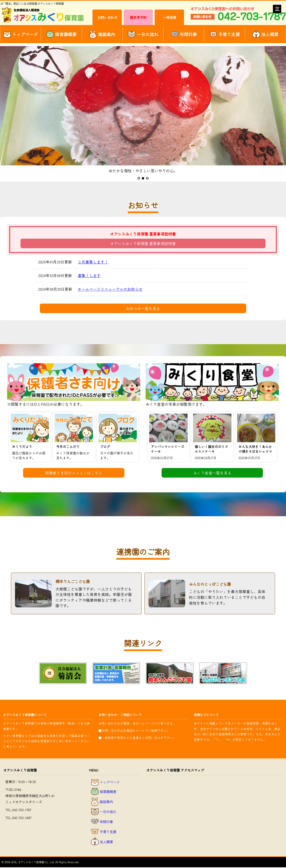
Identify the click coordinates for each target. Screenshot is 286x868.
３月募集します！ (93, 262)
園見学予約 (138, 17)
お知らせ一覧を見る (143, 308)
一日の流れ (143, 34)
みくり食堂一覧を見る (212, 473)
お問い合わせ (107, 17)
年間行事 (184, 34)
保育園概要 (61, 34)
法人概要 (265, 34)
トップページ (21, 34)
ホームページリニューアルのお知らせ (110, 289)
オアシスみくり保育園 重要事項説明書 (143, 243)
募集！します (89, 275)
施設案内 (102, 34)
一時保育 (169, 17)
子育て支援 (225, 34)
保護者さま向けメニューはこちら (74, 473)
